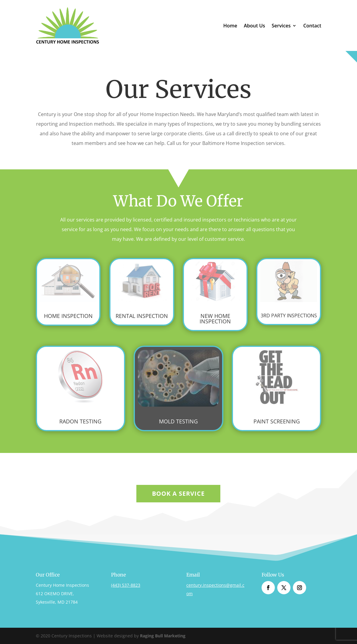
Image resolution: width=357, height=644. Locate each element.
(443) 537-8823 (126, 585)
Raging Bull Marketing (163, 636)
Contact (312, 26)
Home (230, 26)
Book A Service (178, 493)
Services (281, 26)
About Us (255, 26)
